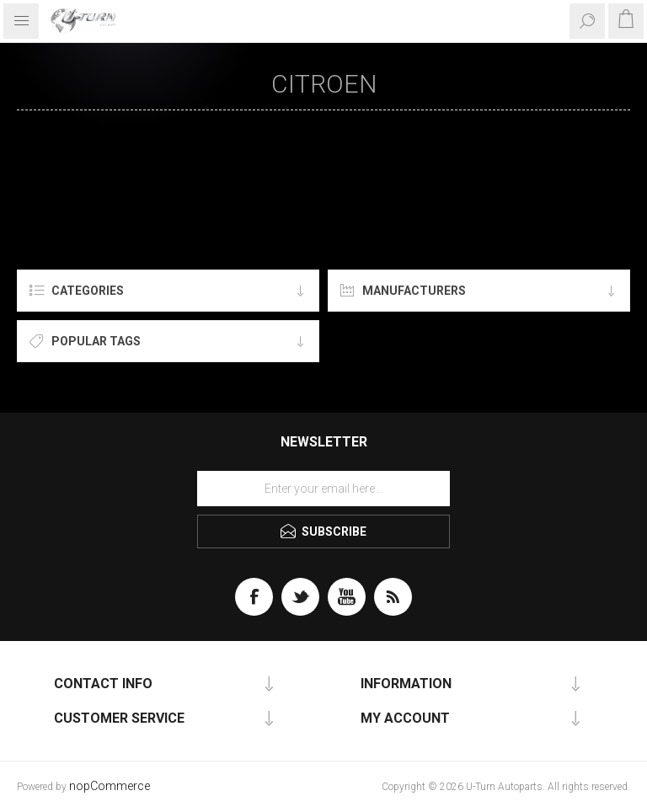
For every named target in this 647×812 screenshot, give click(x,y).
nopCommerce (110, 786)
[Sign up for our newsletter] (323, 489)
